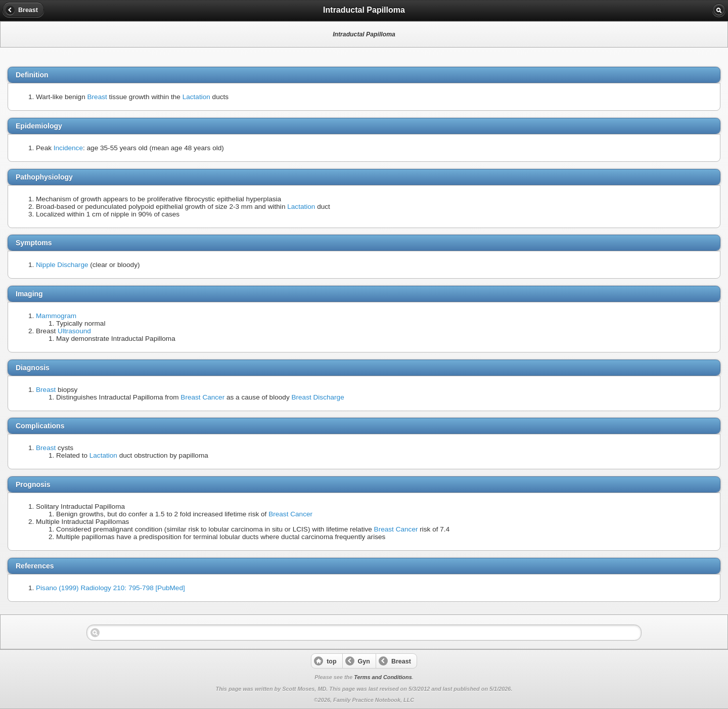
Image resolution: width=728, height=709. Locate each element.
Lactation (196, 97)
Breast (97, 97)
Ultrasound (74, 331)
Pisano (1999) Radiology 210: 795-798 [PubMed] (110, 588)
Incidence (68, 148)
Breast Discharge (317, 397)
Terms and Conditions (383, 677)
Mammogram (56, 316)
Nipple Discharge (62, 265)
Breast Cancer (202, 397)
